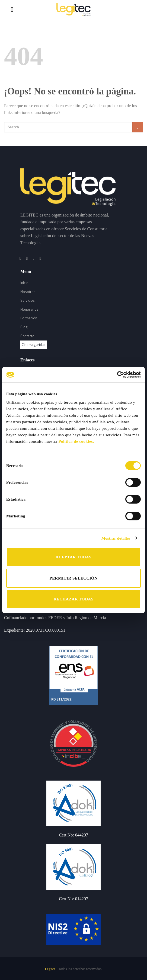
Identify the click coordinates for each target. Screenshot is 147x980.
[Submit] (138, 127)
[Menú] (14, 9)
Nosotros (28, 292)
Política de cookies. (76, 441)
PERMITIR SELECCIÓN (74, 578)
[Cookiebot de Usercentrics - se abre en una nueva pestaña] (117, 375)
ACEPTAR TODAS (73, 557)
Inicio (24, 283)
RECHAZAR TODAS (73, 599)
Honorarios (29, 309)
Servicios (28, 300)
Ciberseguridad (34, 345)
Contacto (27, 336)
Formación (29, 318)
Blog (24, 327)
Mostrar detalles (116, 538)
